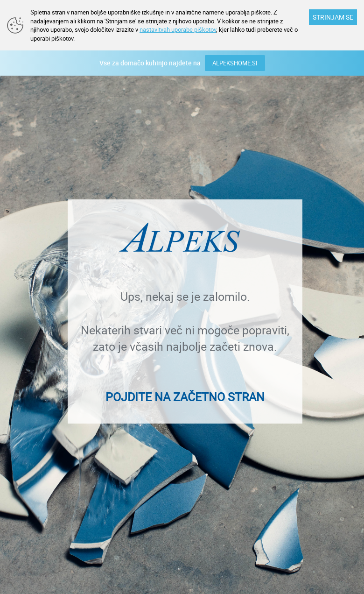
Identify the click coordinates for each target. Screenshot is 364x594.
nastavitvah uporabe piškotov (178, 29)
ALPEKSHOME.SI (235, 63)
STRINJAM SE (333, 17)
